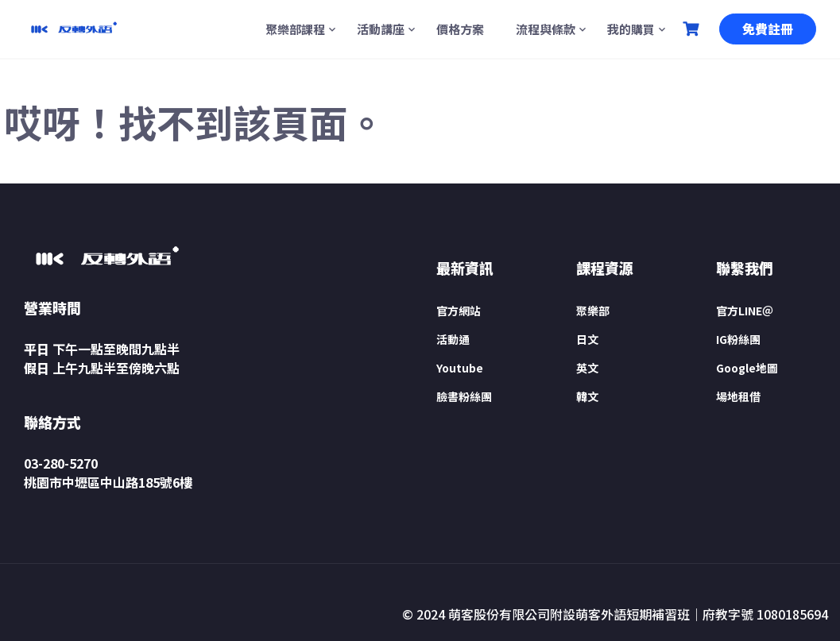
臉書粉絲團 (464, 396)
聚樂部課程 (295, 29)
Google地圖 (747, 368)
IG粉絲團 (738, 339)
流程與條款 (546, 29)
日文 (587, 339)
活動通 (453, 339)
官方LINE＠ (745, 311)
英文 (587, 368)
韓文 (587, 396)
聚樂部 (593, 311)
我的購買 (631, 29)
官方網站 (459, 311)
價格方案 (460, 29)
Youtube (460, 368)
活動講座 (381, 29)
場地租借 (738, 396)
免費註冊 (768, 29)
